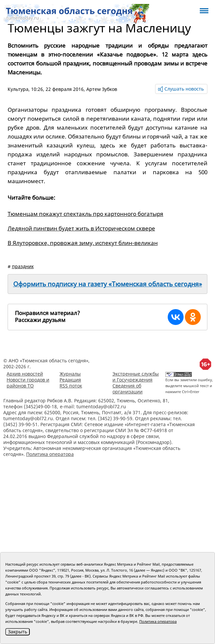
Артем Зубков (102, 89)
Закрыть (18, 632)
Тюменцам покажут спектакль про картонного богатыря (86, 214)
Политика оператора (50, 454)
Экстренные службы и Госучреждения (136, 377)
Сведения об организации (128, 389)
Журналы (70, 374)
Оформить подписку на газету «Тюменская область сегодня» (108, 284)
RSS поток (71, 386)
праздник (23, 266)
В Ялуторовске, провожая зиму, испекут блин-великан (83, 243)
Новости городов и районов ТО (28, 383)
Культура (18, 89)
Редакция (70, 380)
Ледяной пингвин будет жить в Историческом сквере (81, 228)
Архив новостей (25, 374)
